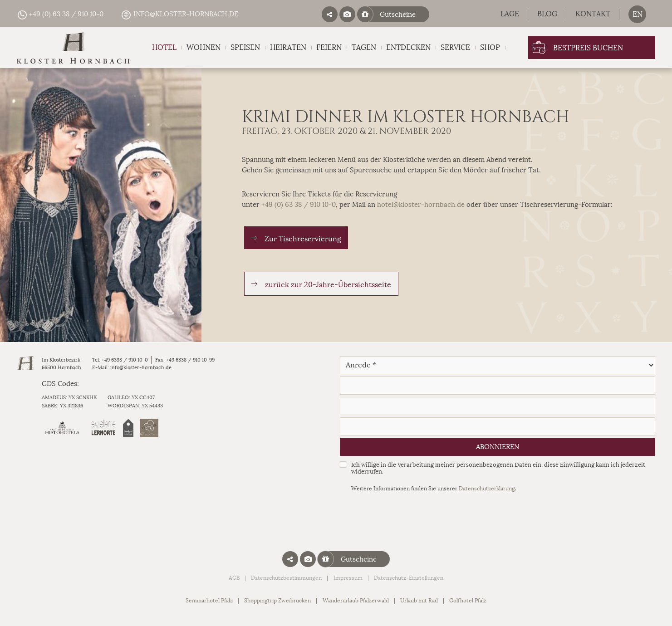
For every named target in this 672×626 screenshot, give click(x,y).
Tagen (364, 47)
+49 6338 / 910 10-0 (125, 360)
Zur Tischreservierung (303, 239)
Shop (490, 47)
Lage (510, 14)
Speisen (245, 47)
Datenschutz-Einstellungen (409, 578)
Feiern (329, 47)
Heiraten (288, 47)
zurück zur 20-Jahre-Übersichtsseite (328, 285)
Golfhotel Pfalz (468, 601)
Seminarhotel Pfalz (209, 601)
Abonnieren (498, 447)
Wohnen (204, 47)
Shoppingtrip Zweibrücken (277, 601)
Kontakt (593, 14)
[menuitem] (637, 14)
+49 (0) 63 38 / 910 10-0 (60, 14)
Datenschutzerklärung (487, 489)
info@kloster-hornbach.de (179, 14)
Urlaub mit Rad (419, 601)
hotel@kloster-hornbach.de (421, 205)
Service (455, 47)
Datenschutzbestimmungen (286, 578)
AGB (234, 578)
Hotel (164, 47)
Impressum (348, 578)
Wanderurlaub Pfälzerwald (356, 601)
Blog (547, 14)
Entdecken (408, 47)
